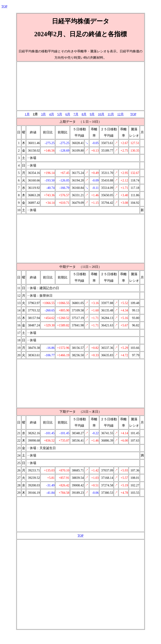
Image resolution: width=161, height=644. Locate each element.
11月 (111, 114)
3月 (43, 114)
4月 (51, 114)
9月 (92, 114)
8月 (84, 114)
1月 (27, 114)
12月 (120, 114)
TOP (4, 6)
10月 (101, 114)
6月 (68, 114)
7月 (76, 114)
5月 (60, 114)
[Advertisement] (80, 86)
